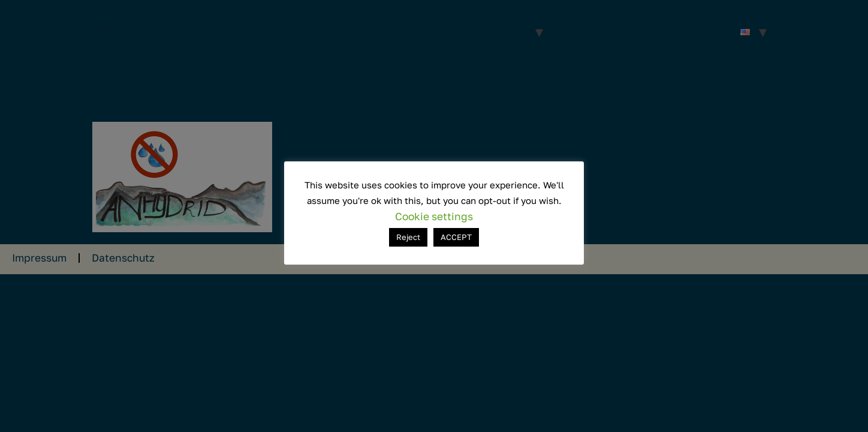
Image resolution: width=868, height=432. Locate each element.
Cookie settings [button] (434, 216)
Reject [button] (408, 237)
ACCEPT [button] (456, 237)
